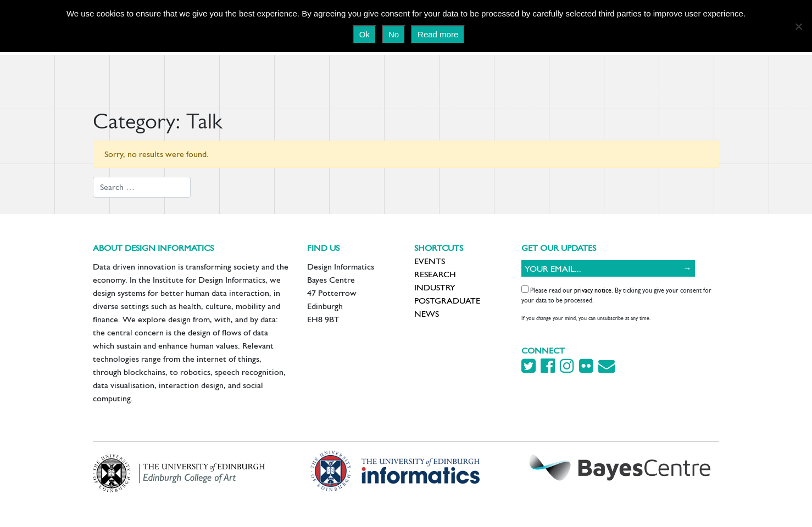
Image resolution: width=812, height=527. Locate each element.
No (394, 34)
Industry (435, 287)
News (427, 314)
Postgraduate (447, 301)
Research (435, 274)
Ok (365, 34)
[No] (798, 26)
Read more (438, 34)
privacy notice (593, 290)
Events (430, 261)
